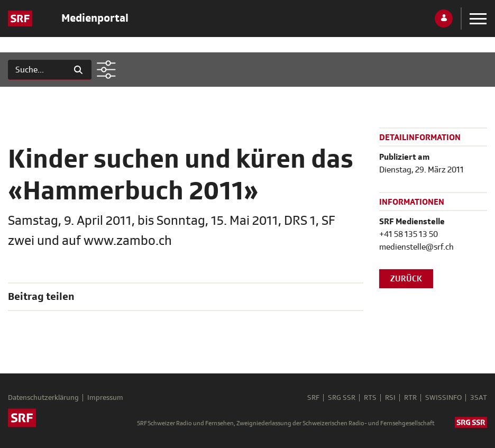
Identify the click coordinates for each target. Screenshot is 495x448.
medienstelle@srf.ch (416, 247)
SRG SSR (342, 398)
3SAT (479, 398)
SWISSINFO (443, 398)
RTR (410, 398)
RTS (370, 398)
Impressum (105, 398)
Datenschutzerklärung (43, 398)
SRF (313, 398)
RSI (390, 398)
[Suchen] (37, 70)
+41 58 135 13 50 (409, 234)
